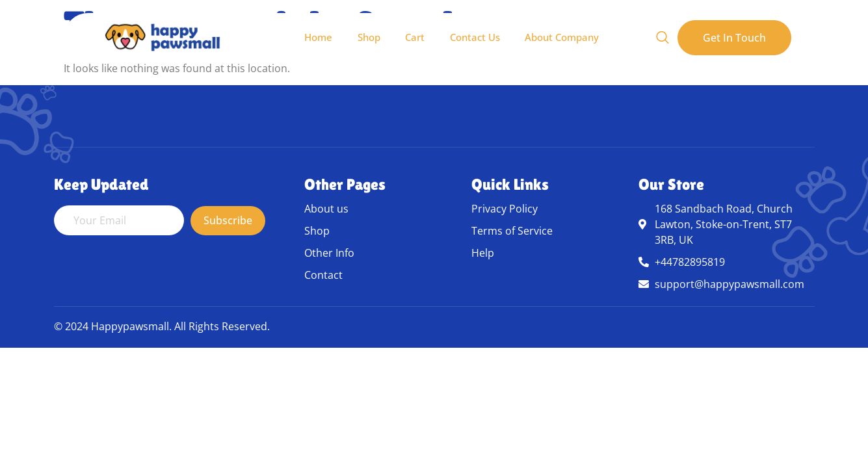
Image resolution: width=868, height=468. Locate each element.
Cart (414, 37)
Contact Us (475, 37)
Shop (367, 37)
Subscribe (228, 220)
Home (316, 37)
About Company (563, 37)
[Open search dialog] (663, 38)
